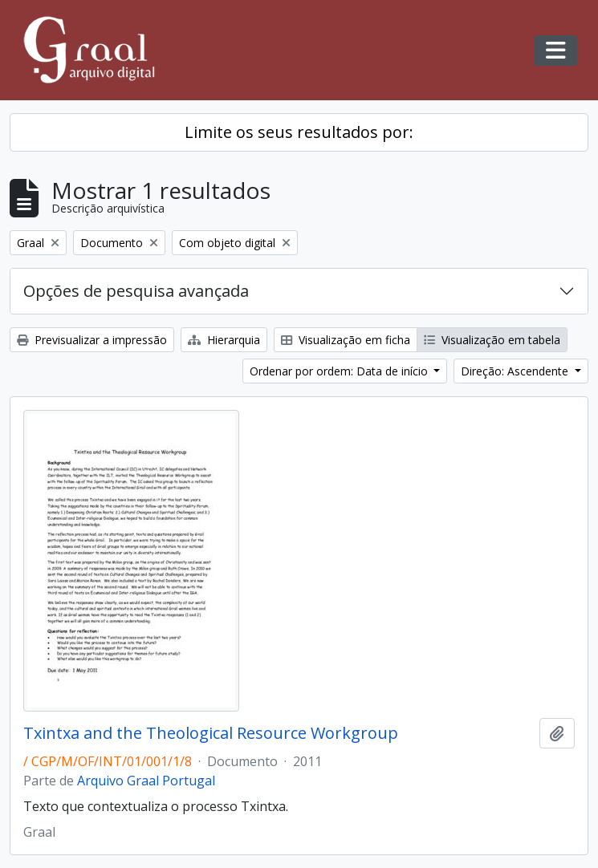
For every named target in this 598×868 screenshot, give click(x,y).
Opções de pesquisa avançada (136, 291)
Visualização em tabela (492, 340)
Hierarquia (224, 340)
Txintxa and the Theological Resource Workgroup (211, 733)
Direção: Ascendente (516, 371)
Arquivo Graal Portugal (146, 781)
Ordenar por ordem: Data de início (340, 371)
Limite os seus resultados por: (299, 132)
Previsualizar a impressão (92, 340)
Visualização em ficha (346, 340)
